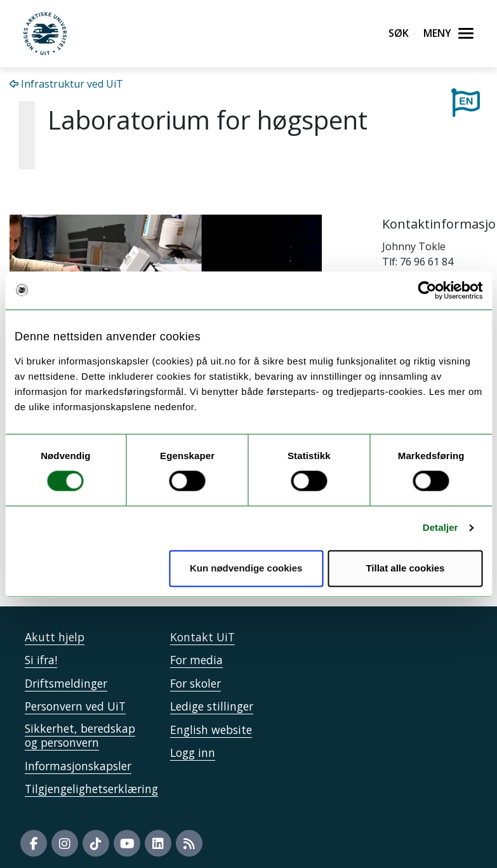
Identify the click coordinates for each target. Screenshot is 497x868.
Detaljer (441, 528)
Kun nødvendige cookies (246, 568)
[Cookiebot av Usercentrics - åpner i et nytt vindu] (427, 290)
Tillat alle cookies (405, 568)
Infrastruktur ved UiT (66, 84)
